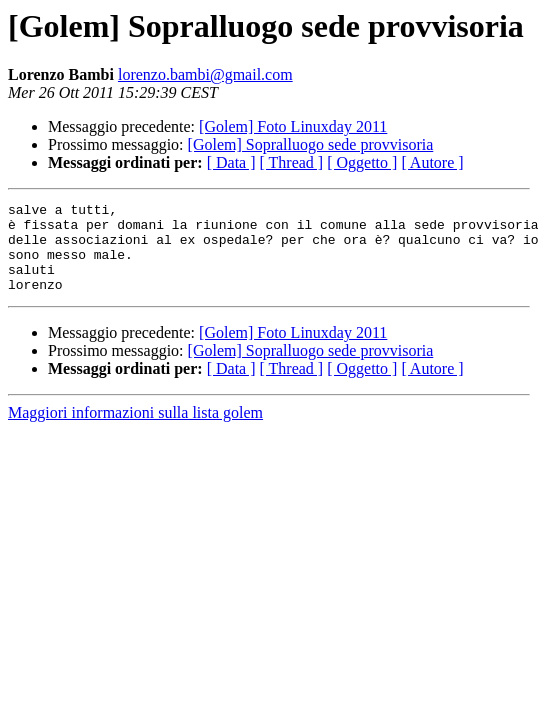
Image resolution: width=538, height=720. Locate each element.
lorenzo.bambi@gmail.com (205, 74)
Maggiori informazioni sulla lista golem (135, 430)
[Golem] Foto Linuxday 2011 (293, 126)
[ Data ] (231, 162)
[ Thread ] (292, 162)
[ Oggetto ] (362, 162)
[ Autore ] (432, 162)
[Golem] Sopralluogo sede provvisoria (311, 144)
